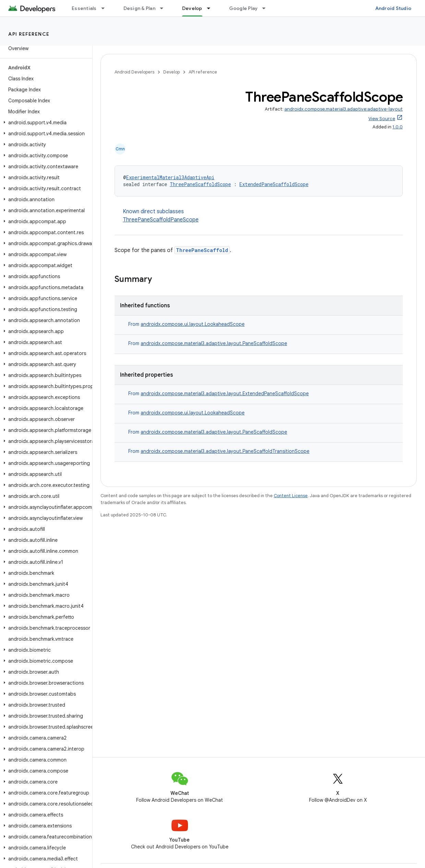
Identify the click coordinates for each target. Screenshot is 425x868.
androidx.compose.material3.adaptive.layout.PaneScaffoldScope (214, 343)
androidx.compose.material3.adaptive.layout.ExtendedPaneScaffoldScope (225, 393)
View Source (382, 119)
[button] (45, 123)
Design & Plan (139, 8)
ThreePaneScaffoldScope (200, 184)
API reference (29, 34)
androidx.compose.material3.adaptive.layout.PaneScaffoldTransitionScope (225, 451)
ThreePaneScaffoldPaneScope (161, 220)
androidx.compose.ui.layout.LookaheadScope (193, 324)
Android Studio (393, 8)
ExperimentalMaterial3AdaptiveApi (170, 177)
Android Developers (134, 72)
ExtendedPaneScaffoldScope (274, 184)
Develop (172, 72)
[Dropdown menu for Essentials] (106, 8)
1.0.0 (398, 127)
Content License (291, 496)
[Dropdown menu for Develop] (212, 8)
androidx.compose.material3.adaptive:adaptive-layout (344, 109)
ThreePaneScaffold (202, 250)
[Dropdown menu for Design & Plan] (165, 8)
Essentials (84, 8)
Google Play (244, 8)
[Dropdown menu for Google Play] (267, 8)
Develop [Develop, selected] (192, 8)
